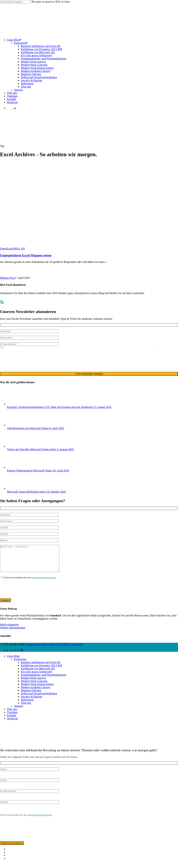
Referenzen (27, 705)
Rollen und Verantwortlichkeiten (39, 699)
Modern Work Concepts (34, 686)
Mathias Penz (8, 278)
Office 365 (19, 249)
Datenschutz (48, 649)
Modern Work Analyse (33, 683)
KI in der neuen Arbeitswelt (36, 677)
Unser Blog (13, 661)
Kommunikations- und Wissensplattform (43, 680)
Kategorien (20, 664)
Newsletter (77, 649)
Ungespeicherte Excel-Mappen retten (26, 255)
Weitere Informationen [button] (13, 633)
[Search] (15, 2)
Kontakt (11, 721)
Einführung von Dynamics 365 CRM (41, 671)
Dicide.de (12, 724)
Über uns (26, 708)
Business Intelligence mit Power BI (41, 667)
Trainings (12, 717)
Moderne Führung (31, 696)
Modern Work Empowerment (37, 689)
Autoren (18, 711)
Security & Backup (32, 702)
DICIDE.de (63, 649)
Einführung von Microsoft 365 (38, 674)
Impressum (33, 649)
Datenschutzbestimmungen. (43, 583)
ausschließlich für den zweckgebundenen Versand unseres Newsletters (113, 351)
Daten (3, 249)
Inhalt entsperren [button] (9, 630)
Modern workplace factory (36, 692)
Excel (10, 249)
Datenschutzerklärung (61, 351)
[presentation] (26, 362)
